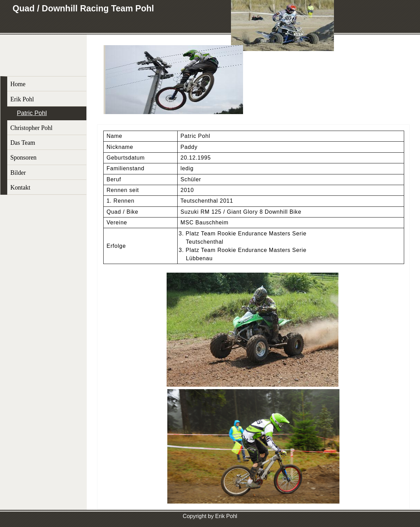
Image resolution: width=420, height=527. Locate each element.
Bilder (18, 173)
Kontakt (20, 188)
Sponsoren (23, 158)
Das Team (23, 143)
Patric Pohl (32, 113)
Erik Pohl (22, 99)
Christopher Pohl (31, 128)
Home (18, 84)
